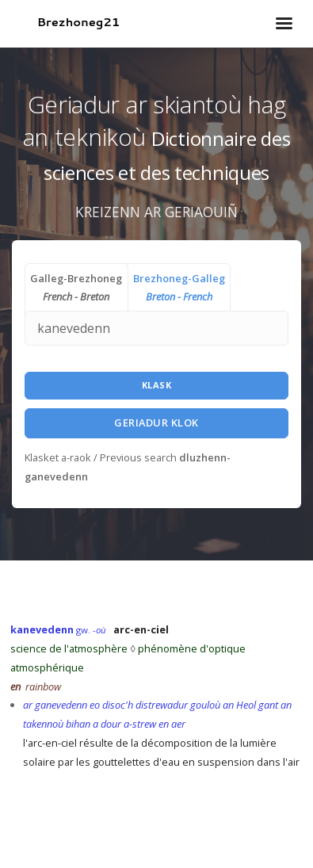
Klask (157, 385)
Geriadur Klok (156, 423)
